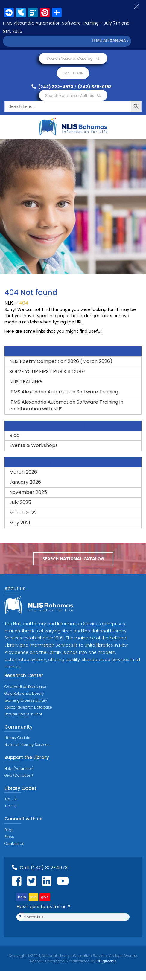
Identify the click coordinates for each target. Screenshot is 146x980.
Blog (14, 435)
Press (9, 837)
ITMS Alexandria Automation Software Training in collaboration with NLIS (67, 405)
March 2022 (23, 513)
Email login (73, 73)
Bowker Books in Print (23, 714)
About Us (15, 589)
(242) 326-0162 (95, 87)
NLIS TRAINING (26, 382)
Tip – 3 (10, 806)
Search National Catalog (73, 58)
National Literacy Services (27, 745)
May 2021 (20, 523)
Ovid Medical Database (25, 687)
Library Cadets (17, 738)
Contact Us (14, 844)
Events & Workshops (34, 445)
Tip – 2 (11, 799)
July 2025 (20, 502)
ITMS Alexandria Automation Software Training (64, 392)
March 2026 (23, 472)
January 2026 (25, 482)
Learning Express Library (26, 700)
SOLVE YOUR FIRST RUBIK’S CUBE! (47, 371)
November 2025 (28, 492)
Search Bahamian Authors (73, 96)
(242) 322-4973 (52, 87)
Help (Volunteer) (19, 768)
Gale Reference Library (24, 693)
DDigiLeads (106, 961)
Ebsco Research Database (28, 707)
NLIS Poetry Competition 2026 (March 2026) (61, 361)
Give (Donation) (19, 775)
